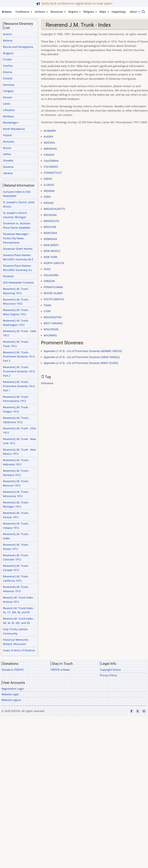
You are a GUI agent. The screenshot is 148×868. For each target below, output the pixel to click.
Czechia (8, 66)
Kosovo (8, 97)
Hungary (8, 91)
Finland (8, 78)
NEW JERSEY (51, 245)
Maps (103, 12)
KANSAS (49, 203)
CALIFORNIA (51, 161)
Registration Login (13, 689)
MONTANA (50, 233)
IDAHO (48, 179)
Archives (40, 12)
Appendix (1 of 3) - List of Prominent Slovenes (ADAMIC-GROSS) (83, 351)
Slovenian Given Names (18, 249)
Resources (57, 12)
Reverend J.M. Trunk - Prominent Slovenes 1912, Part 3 (19, 357)
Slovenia (48, 383)
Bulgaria (8, 53)
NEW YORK (50, 257)
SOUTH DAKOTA (54, 299)
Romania (9, 142)
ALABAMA (50, 131)
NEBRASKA (50, 239)
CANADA (49, 155)
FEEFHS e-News (60, 670)
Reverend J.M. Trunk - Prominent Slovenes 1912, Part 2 (19, 371)
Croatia (7, 59)
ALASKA (48, 137)
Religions (89, 12)
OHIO (47, 269)
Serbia (7, 154)
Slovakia (8, 160)
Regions (73, 12)
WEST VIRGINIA (53, 323)
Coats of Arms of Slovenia (19, 650)
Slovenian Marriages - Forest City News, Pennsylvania (16, 238)
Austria (7, 34)
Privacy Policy (108, 675)
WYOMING (50, 335)
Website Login (10, 694)
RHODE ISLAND (53, 293)
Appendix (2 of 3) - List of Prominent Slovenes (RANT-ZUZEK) (81, 363)
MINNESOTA (51, 221)
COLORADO (51, 167)
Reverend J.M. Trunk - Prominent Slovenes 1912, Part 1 (19, 386)
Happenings (119, 12)
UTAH (47, 311)
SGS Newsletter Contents (18, 282)
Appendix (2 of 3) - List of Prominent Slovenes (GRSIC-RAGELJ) (82, 357)
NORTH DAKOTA (54, 263)
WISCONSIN (51, 329)
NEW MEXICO (52, 251)
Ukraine (8, 173)
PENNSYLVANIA (53, 287)
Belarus (8, 40)
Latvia (7, 104)
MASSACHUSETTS (54, 209)
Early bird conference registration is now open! (77, 3)
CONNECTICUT (53, 173)
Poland (7, 135)
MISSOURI (50, 227)
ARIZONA (49, 143)
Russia (7, 148)
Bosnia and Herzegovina (18, 47)
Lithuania (9, 110)
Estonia (8, 72)
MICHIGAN (50, 215)
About (133, 12)
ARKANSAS (50, 149)
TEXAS (47, 305)
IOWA (47, 197)
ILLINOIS (49, 185)
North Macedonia (14, 129)
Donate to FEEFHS (13, 670)
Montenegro (11, 123)
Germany (9, 85)
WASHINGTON (53, 317)
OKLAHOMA (51, 275)
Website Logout (11, 700)
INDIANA (49, 191)
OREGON (49, 281)
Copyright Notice (110, 670)
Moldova (8, 116)
